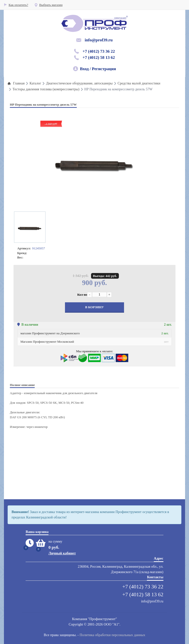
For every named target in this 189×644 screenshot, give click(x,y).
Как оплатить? (16, 5)
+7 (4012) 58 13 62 (99, 57)
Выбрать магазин (48, 5)
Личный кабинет (62, 553)
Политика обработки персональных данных (112, 635)
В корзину (94, 307)
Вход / (86, 69)
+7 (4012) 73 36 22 (99, 51)
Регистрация (104, 69)
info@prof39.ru (99, 40)
